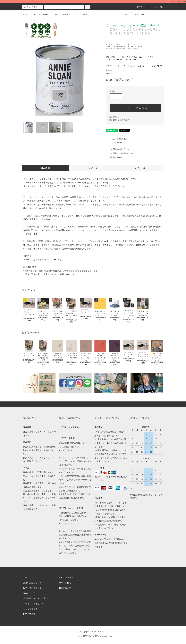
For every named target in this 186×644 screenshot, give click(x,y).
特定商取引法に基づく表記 (119, 120)
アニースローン (118, 44)
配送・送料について (32, 588)
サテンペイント (130, 44)
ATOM (32, 614)
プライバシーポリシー (33, 604)
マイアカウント (66, 577)
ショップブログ (30, 609)
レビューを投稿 (114, 142)
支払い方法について (32, 583)
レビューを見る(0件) (116, 139)
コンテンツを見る (79, 14)
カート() (157, 7)
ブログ (125, 14)
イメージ (93, 168)
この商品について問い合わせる (120, 153)
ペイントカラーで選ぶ (120, 47)
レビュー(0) (140, 168)
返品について (114, 117)
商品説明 (46, 168)
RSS (25, 614)
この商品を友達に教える (117, 149)
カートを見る (65, 583)
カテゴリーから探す (39, 14)
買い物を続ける (114, 157)
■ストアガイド (66, 450)
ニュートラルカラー (136, 47)
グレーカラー (133, 49)
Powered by (93, 636)
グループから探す (60, 14)
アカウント (140, 7)
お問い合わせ (138, 14)
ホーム (25, 14)
